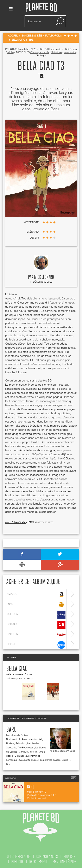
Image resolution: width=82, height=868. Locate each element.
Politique (42, 55)
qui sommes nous (19, 857)
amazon (36, 594)
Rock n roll (12, 739)
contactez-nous (47, 857)
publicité (17, 862)
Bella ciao (17, 669)
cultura (36, 615)
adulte (10, 52)
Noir (8, 764)
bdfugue (36, 625)
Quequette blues (28, 760)
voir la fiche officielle (16, 522)
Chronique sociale (40, 52)
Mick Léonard (44, 277)
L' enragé (20, 756)
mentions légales (65, 862)
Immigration (70, 52)
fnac (36, 605)
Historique (56, 52)
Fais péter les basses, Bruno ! (54, 760)
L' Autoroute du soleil (30, 739)
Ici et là (33, 752)
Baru (11, 730)
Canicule (23, 752)
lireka (36, 645)
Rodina (10, 743)
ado (75, 49)
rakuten (36, 635)
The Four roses (26, 748)
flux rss (69, 857)
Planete (41, 8)
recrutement (38, 862)
